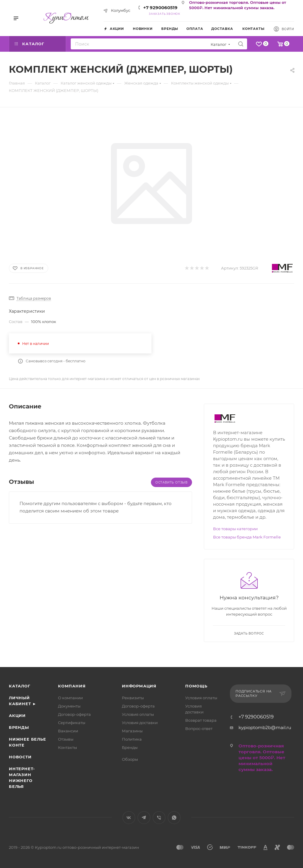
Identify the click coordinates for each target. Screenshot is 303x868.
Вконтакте (129, 818)
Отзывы (66, 739)
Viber (159, 818)
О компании (70, 698)
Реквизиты (133, 698)
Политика (132, 739)
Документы (69, 706)
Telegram (144, 818)
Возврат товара (201, 720)
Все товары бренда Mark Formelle (247, 537)
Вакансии (68, 731)
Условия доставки (140, 723)
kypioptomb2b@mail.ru (265, 727)
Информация (139, 686)
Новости (20, 757)
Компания (72, 686)
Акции (17, 716)
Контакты (67, 747)
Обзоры (130, 759)
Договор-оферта (74, 714)
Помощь (196, 686)
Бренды (19, 727)
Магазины (132, 731)
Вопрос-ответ (199, 729)
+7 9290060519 (160, 8)
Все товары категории (235, 529)
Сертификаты (72, 723)
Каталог (20, 686)
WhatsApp (174, 818)
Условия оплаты (138, 714)
